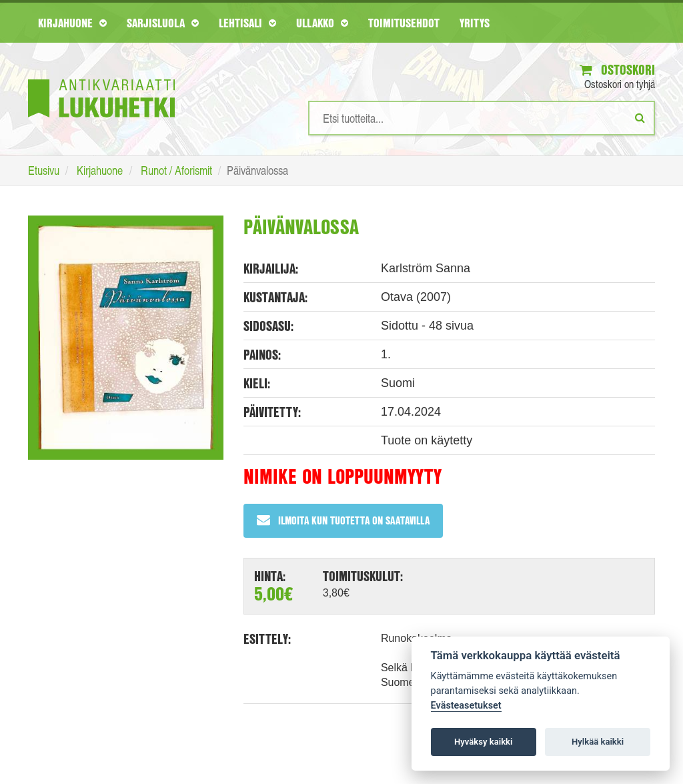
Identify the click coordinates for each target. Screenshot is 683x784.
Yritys (475, 23)
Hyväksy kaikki (483, 742)
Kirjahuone (72, 23)
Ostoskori (617, 70)
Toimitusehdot (404, 23)
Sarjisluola (163, 23)
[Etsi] (640, 117)
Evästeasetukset (466, 706)
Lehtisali (247, 23)
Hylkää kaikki (598, 742)
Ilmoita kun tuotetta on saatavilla (343, 520)
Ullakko (322, 23)
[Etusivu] (101, 78)
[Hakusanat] (482, 118)
